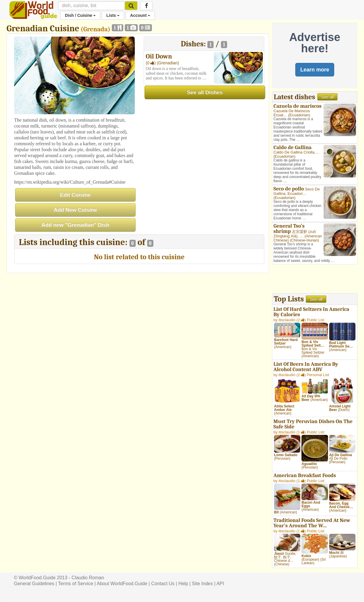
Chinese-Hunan (304, 240)
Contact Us (163, 584)
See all (328, 97)
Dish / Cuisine (80, 15)
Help (183, 584)
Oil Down (159, 56)
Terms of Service (76, 584)
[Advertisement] (315, 280)
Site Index (203, 584)
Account (140, 15)
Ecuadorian (299, 115)
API (220, 584)
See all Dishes (205, 92)
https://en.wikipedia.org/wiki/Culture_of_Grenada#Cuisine (70, 182)
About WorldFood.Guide (122, 584)
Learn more (315, 70)
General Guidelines (34, 584)
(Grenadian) (168, 63)
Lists (113, 15)
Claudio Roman (88, 578)
